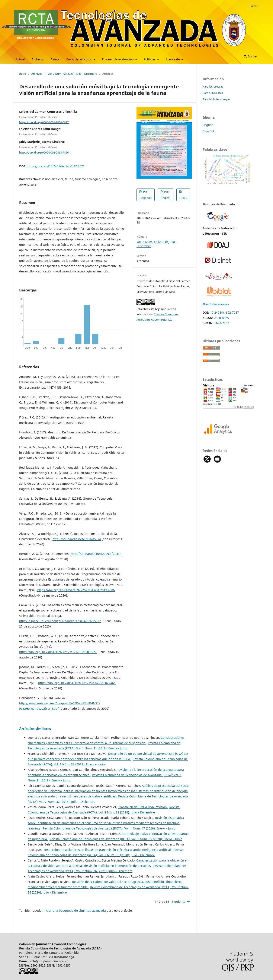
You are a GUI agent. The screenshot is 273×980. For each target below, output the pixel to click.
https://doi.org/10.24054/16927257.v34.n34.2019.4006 (76, 590)
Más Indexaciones (216, 304)
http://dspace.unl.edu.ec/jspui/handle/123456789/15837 (60, 621)
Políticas (150, 59)
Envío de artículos (79, 59)
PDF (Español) (146, 195)
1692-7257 (222, 323)
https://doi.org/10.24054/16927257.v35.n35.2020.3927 (58, 652)
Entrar (253, 6)
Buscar (250, 56)
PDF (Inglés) (166, 195)
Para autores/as (213, 93)
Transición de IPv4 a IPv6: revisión (143, 807)
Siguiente (179, 902)
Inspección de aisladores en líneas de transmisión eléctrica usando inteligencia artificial (108, 850)
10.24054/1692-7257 (224, 312)
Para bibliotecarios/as (216, 99)
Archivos (38, 59)
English (208, 125)
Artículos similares (35, 729)
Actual (20, 59)
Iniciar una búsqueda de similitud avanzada (74, 911)
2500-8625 (221, 318)
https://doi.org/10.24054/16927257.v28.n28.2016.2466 (77, 683)
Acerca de (173, 59)
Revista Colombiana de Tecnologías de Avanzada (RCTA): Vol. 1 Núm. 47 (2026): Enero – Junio (109, 828)
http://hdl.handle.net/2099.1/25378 (96, 554)
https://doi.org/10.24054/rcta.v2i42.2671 (56, 166)
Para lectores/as (213, 86)
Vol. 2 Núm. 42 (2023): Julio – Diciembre (72, 74)
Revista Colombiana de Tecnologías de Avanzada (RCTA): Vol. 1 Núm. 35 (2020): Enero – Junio (116, 839)
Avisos (55, 59)
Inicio (23, 74)
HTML (183, 198)
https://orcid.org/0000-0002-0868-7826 (44, 152)
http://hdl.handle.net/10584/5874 (77, 539)
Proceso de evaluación (118, 59)
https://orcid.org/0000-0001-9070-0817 (44, 122)
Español (208, 131)
